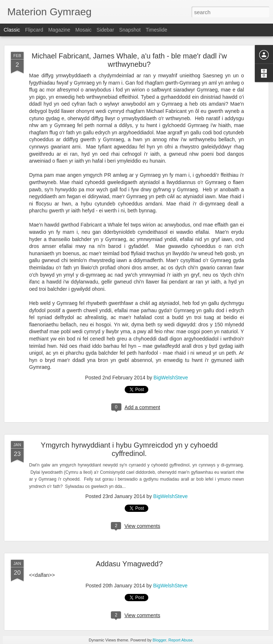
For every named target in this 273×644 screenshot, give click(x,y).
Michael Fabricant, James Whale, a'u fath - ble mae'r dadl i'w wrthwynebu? (129, 60)
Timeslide (156, 30)
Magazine (59, 30)
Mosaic (83, 30)
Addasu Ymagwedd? (129, 564)
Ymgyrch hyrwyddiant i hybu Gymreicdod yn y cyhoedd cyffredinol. (129, 449)
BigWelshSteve (171, 378)
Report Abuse (180, 640)
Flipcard (34, 30)
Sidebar (105, 30)
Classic (12, 30)
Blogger (159, 640)
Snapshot (130, 30)
